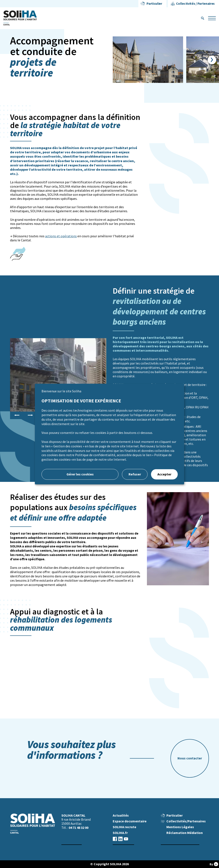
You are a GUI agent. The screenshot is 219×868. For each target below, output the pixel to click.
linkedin (120, 839)
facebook (115, 839)
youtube (126, 839)
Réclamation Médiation (185, 833)
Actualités (121, 815)
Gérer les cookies (80, 474)
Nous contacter (190, 758)
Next (212, 60)
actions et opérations (61, 236)
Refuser (135, 474)
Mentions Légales (180, 827)
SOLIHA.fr (120, 833)
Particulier (154, 4)
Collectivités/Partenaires (186, 821)
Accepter (164, 474)
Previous (17, 415)
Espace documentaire (130, 821)
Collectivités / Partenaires (195, 4)
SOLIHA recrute (124, 827)
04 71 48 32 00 (78, 828)
